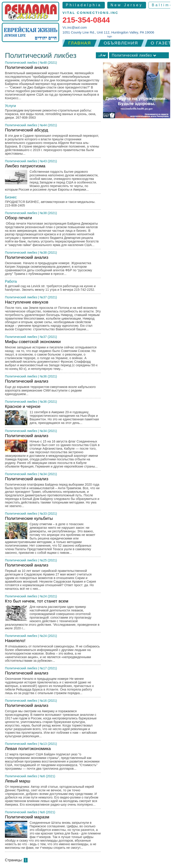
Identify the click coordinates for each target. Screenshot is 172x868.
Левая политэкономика (53, 759)
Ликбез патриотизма (53, 179)
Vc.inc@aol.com (75, 27)
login (110, 37)
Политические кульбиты (53, 536)
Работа (11, 281)
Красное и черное (53, 416)
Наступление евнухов (53, 317)
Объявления (121, 43)
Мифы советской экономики (53, 356)
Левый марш (53, 794)
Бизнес (11, 197)
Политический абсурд (53, 143)
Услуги (10, 106)
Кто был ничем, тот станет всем (53, 616)
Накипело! (53, 652)
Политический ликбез (21, 63)
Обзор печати (53, 232)
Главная (80, 43)
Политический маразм (53, 833)
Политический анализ (53, 84)
